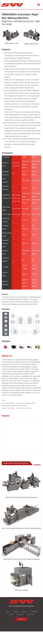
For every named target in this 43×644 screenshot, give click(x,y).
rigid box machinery (8, 408)
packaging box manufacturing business (14, 406)
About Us (24, 612)
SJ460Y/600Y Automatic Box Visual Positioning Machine (21, 559)
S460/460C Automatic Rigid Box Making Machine (21, 497)
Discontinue (30, 614)
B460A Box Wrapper (22, 590)
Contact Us (20, 614)
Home (8, 612)
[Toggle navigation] (39, 5)
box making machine (8, 403)
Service (11, 614)
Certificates (34, 612)
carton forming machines (23, 408)
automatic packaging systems (26, 403)
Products (15, 612)
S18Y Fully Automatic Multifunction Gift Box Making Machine (21, 528)
